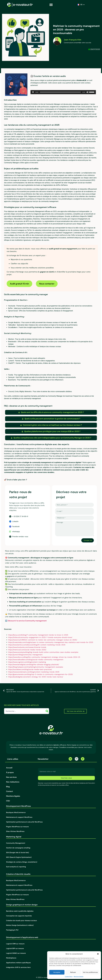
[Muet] (87, 92)
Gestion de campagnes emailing (18, 848)
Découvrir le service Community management (27, 621)
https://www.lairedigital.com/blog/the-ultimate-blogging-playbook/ (34, 665)
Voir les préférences (90, 972)
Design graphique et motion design (22, 905)
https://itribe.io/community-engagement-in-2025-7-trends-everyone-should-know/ (40, 637)
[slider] (60, 92)
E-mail (41, 767)
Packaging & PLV (12, 930)
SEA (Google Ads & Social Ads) (18, 853)
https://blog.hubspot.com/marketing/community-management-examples (36, 667)
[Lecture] (33, 92)
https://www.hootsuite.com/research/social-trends (27, 647)
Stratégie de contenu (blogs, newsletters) (22, 862)
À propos (10, 772)
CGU (8, 801)
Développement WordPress (18, 806)
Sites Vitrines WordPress (15, 831)
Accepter (57, 972)
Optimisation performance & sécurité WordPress (24, 822)
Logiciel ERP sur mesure (15, 948)
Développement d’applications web (22, 937)
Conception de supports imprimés (19, 916)
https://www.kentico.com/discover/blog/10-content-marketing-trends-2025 (37, 645)
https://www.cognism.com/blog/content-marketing (27, 662)
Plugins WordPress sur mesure (17, 827)
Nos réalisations (13, 782)
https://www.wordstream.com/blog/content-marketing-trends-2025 (34, 672)
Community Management (16, 843)
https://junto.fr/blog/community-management (25, 655)
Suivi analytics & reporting (16, 867)
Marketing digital (14, 837)
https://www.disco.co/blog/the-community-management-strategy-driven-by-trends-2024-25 (44, 657)
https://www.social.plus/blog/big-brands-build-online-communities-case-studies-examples (43, 652)
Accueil (9, 768)
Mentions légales (79, 977)
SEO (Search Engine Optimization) (19, 857)
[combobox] (25, 711)
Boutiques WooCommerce (16, 812)
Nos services (11, 777)
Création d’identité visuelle (18, 874)
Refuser (73, 972)
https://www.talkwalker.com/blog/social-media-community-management (36, 660)
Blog (8, 787)
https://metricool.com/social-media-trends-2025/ (27, 650)
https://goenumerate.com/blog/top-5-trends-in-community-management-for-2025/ (41, 674)
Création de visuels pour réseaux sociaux (21, 921)
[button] (98, 954)
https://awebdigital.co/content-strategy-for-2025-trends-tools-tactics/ (36, 677)
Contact (10, 791)
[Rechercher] (47, 711)
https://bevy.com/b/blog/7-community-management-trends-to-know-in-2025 (38, 635)
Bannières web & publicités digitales (20, 911)
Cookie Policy (69, 977)
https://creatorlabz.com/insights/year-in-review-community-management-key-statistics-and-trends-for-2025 (51, 642)
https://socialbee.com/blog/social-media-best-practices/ (30, 669)
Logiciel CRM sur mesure (15, 944)
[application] (63, 92)
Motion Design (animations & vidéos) (20, 925)
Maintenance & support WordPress (19, 817)
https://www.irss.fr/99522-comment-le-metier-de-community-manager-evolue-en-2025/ (43, 640)
